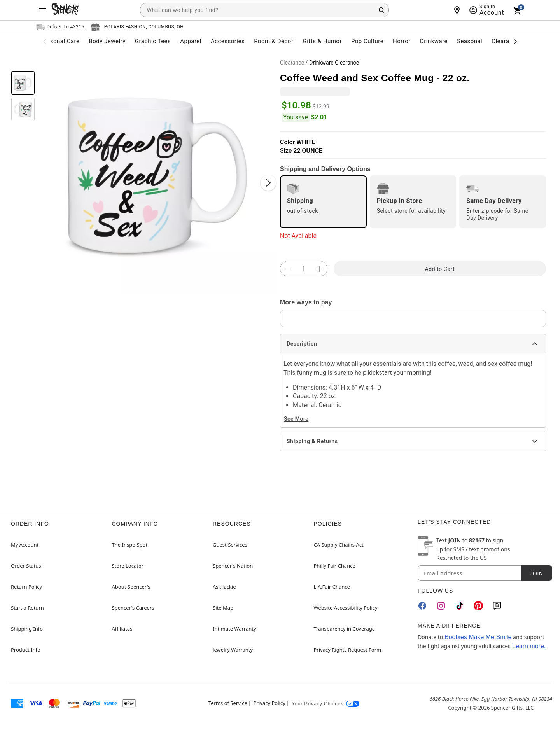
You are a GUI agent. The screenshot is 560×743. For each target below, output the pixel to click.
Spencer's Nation (233, 566)
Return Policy (26, 587)
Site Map (223, 608)
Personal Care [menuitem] (60, 41)
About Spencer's (131, 587)
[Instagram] (441, 606)
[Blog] (497, 606)
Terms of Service (228, 703)
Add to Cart (440, 269)
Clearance (292, 63)
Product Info (26, 650)
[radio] (323, 202)
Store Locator (128, 566)
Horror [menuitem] (402, 41)
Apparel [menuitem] (191, 41)
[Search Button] (381, 10)
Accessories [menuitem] (228, 41)
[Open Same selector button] (60, 27)
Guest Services (230, 545)
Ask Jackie (224, 587)
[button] (157, 175)
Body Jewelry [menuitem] (107, 41)
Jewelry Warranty (233, 650)
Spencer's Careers (133, 608)
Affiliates (122, 629)
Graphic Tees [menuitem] (153, 41)
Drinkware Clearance (334, 63)
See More (296, 419)
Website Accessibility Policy (346, 608)
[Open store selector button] (137, 27)
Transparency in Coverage (345, 629)
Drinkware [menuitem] (434, 41)
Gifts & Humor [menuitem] (322, 41)
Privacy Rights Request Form (348, 650)
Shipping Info (27, 629)
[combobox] (264, 10)
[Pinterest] (478, 606)
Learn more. (529, 646)
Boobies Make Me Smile (478, 637)
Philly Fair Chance (335, 566)
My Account (25, 545)
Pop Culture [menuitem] (367, 41)
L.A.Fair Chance (332, 587)
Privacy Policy (269, 703)
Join (536, 573)
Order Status (26, 566)
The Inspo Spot (130, 545)
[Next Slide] (268, 183)
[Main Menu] (43, 10)
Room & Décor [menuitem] (274, 41)
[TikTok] (460, 606)
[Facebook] (422, 606)
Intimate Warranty (234, 629)
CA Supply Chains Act (339, 545)
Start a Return (27, 608)
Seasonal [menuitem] (470, 41)
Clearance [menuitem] (505, 41)
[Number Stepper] (304, 269)
